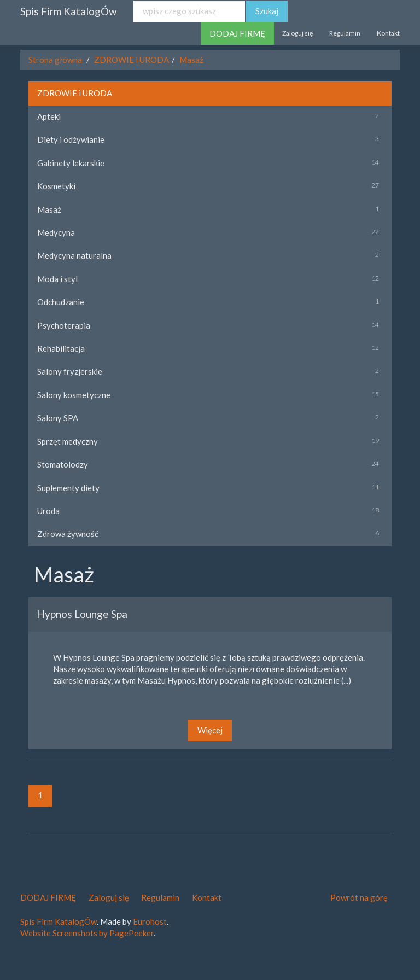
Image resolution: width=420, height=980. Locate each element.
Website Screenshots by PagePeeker (87, 933)
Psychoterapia (64, 325)
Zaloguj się (297, 33)
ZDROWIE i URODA (132, 60)
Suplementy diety (68, 488)
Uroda (48, 511)
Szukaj (267, 11)
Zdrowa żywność (68, 534)
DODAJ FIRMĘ (237, 33)
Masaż (191, 60)
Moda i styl (57, 279)
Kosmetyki (56, 186)
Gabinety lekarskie (71, 163)
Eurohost (150, 921)
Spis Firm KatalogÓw (69, 11)
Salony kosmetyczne (74, 395)
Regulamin (345, 33)
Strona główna (55, 60)
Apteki (49, 116)
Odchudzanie (61, 302)
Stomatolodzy (63, 464)
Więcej (210, 730)
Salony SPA (58, 418)
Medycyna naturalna (74, 255)
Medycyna (56, 232)
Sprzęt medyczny (68, 441)
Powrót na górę (359, 897)
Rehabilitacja (61, 348)
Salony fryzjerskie (70, 371)
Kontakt (388, 33)
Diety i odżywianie (71, 139)
